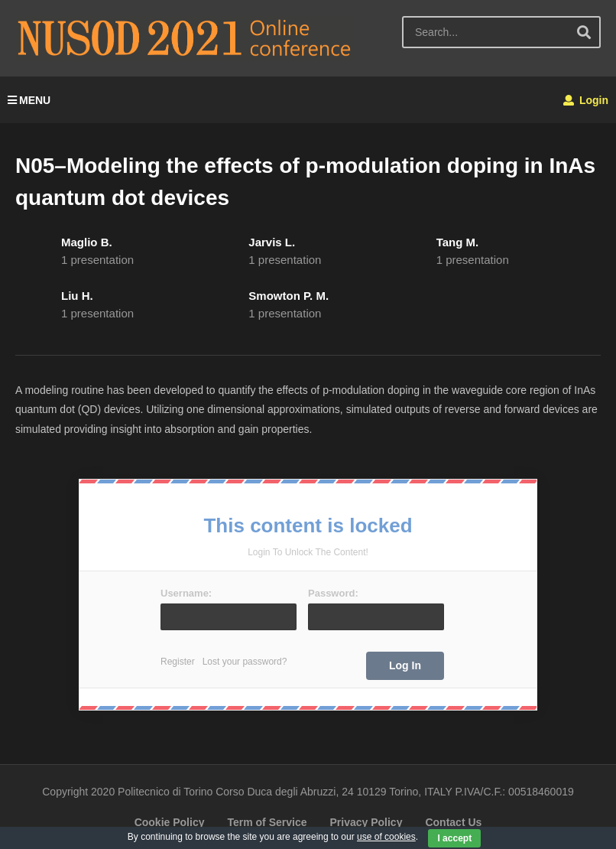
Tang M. (458, 242)
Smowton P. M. (289, 296)
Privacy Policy (366, 822)
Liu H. (77, 296)
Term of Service (267, 822)
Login (586, 100)
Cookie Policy (170, 822)
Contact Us (453, 822)
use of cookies (386, 837)
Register (178, 662)
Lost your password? (245, 662)
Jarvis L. (272, 242)
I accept (454, 838)
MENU (29, 100)
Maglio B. (87, 242)
